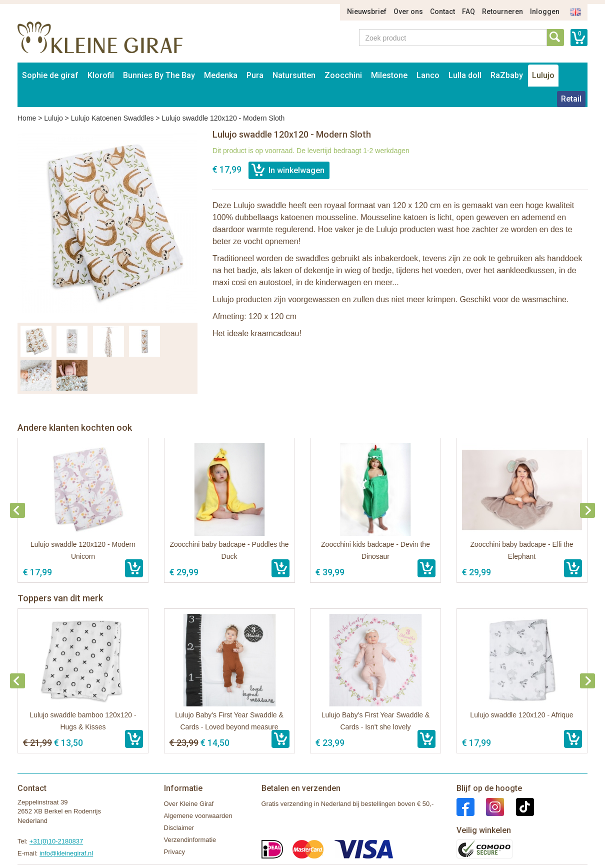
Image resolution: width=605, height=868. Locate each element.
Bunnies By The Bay (159, 75)
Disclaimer (179, 828)
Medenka (221, 75)
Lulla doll (465, 75)
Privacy (175, 852)
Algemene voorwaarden (198, 816)
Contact (442, 12)
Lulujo (543, 75)
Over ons (408, 12)
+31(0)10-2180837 (56, 841)
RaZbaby (507, 75)
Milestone (389, 75)
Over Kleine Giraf (189, 804)
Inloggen (545, 12)
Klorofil (101, 75)
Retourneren (502, 12)
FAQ (468, 12)
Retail (571, 99)
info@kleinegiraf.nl (66, 853)
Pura (255, 75)
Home (27, 118)
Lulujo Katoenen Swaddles (112, 118)
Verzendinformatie (190, 840)
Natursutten (294, 75)
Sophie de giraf (50, 75)
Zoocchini (343, 75)
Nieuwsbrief (367, 12)
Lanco (428, 75)
